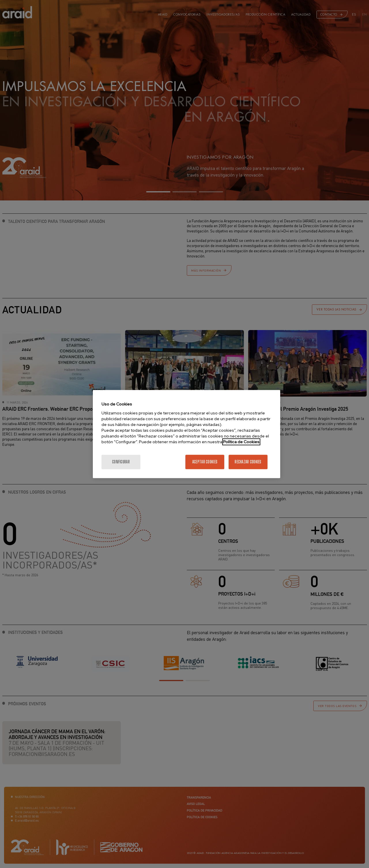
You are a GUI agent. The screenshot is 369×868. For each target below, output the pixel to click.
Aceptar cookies (205, 462)
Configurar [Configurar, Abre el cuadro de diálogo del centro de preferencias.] (121, 462)
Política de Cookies (241, 442)
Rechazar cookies (248, 462)
